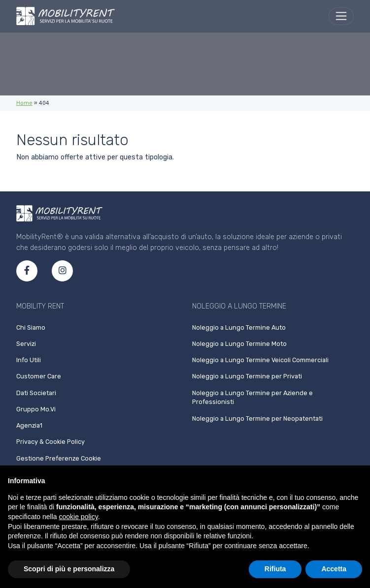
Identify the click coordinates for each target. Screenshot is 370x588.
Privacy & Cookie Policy (50, 442)
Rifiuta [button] (275, 569)
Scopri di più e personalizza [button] (69, 569)
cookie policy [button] (79, 517)
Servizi (26, 344)
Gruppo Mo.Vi (36, 409)
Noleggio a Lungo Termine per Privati (247, 376)
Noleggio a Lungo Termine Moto (239, 344)
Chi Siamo (31, 327)
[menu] (341, 16)
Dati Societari (36, 393)
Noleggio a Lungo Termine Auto (239, 327)
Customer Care (39, 376)
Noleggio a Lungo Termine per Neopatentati (257, 418)
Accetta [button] (334, 569)
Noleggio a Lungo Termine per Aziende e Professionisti (252, 398)
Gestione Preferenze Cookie (59, 458)
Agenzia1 (29, 425)
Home (24, 103)
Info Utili (29, 360)
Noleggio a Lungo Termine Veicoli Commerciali (260, 360)
